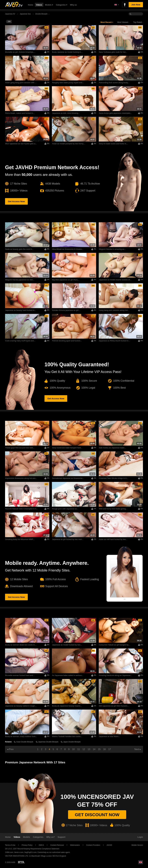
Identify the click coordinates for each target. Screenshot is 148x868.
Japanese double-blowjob (48, 742)
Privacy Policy (27, 845)
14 (94, 749)
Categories (38, 837)
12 (84, 749)
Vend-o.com (19, 852)
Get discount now (97, 815)
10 (73, 749)
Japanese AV (10, 14)
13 (89, 749)
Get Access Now (16, 201)
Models (27, 837)
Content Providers (93, 845)
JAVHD (109, 845)
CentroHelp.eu (43, 852)
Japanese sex (25, 14)
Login (140, 837)
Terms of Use (10, 845)
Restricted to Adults (21, 862)
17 (110, 749)
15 (99, 749)
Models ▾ (49, 5)
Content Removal (57, 845)
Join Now (136, 5)
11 (79, 749)
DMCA (41, 845)
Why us (73, 5)
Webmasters (75, 845)
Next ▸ (138, 749)
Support (62, 837)
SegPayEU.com (30, 852)
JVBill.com (9, 852)
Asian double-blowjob (25, 742)
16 (104, 749)
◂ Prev (10, 749)
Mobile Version (136, 845)
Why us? (50, 837)
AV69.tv (14, 4)
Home (30, 5)
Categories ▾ (62, 5)
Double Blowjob (41, 14)
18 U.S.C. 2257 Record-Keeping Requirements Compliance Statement (32, 849)
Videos (39, 5)
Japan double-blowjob (72, 742)
